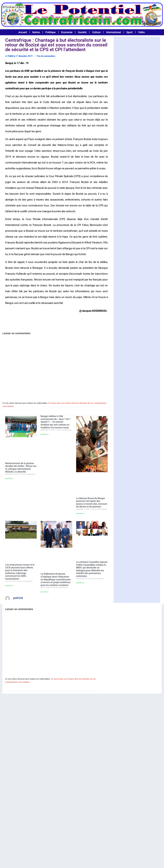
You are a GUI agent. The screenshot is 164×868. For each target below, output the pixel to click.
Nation (36, 32)
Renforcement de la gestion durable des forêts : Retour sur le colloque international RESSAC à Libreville (21, 467)
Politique (51, 32)
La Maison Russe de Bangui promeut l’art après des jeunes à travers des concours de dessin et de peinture (92, 502)
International (113, 32)
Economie (67, 32)
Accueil (23, 32)
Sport (130, 32)
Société (82, 32)
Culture (96, 32)
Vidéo (141, 32)
